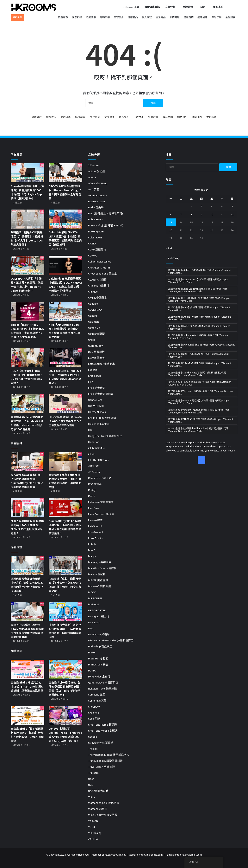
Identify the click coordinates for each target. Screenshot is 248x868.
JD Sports (94, 472)
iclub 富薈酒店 (97, 448)
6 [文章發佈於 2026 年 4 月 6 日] (171, 214)
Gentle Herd (95, 400)
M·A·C (92, 550)
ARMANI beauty (97, 195)
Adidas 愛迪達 (97, 171)
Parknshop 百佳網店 (100, 646)
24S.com (93, 165)
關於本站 (218, 7)
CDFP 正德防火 (97, 249)
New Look (94, 622)
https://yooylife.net (115, 855)
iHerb (91, 454)
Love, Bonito (95, 538)
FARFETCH (95, 376)
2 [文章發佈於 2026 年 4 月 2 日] (201, 207)
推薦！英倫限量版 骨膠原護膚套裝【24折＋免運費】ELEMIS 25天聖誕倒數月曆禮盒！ (27, 527)
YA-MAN (93, 821)
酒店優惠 (91, 17)
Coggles (93, 304)
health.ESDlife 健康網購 (102, 418)
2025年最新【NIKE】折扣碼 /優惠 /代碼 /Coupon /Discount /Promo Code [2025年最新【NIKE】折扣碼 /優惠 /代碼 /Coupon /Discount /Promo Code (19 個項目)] (199, 355)
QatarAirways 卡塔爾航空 (103, 683)
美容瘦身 (119, 17)
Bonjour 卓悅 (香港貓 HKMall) (106, 225)
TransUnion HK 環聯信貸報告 (105, 761)
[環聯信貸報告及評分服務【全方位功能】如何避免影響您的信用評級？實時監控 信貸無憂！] (28, 565)
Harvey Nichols (97, 412)
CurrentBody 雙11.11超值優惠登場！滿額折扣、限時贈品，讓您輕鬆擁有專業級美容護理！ (65, 527)
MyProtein (94, 604)
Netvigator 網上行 (99, 616)
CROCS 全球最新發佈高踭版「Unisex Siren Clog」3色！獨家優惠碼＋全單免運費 (65, 192)
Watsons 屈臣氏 (98, 809)
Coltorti (93, 316)
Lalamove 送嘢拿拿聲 (101, 502)
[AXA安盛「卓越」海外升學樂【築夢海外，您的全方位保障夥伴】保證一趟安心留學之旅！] (65, 565)
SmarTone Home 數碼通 (102, 725)
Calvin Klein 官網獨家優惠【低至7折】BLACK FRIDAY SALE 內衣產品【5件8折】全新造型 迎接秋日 (65, 285)
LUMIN (92, 544)
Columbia (94, 322)
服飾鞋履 (175, 17)
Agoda (92, 177)
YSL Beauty (95, 833)
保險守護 (216, 17)
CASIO (92, 243)
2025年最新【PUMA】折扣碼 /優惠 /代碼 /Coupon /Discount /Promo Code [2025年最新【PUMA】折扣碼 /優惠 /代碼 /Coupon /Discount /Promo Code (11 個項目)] (199, 365)
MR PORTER (95, 598)
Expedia (93, 370)
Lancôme (94, 508)
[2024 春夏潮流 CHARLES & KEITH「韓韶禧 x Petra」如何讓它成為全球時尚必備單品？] (65, 358)
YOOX (92, 827)
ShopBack (94, 707)
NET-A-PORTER (97, 610)
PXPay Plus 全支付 (99, 677)
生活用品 (161, 17)
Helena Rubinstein (99, 424)
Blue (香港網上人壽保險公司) (105, 213)
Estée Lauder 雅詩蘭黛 (102, 364)
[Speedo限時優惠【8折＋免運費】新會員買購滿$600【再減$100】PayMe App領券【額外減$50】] (28, 173)
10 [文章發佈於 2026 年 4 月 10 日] (212, 214)
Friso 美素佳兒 (97, 388)
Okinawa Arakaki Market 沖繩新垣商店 (111, 640)
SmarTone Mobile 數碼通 (103, 731)
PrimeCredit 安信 (98, 664)
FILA (91, 382)
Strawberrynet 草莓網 (101, 743)
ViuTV (92, 797)
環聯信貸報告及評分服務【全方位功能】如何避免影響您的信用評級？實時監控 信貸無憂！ (27, 585)
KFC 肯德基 (95, 484)
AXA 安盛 (94, 189)
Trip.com (93, 773)
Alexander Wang (98, 183)
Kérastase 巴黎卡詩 (100, 478)
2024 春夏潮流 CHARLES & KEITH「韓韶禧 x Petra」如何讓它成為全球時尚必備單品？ (65, 377)
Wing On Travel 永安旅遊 (103, 815)
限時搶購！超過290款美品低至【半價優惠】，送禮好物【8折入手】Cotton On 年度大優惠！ (27, 238)
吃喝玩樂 (105, 17)
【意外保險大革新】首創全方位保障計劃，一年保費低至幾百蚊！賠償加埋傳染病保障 (65, 631)
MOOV (92, 592)
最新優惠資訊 (152, 7)
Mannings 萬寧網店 (100, 562)
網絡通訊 (202, 17)
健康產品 (133, 17)
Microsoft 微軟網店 (100, 586)
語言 (203, 7)
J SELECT (94, 466)
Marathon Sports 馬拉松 (102, 568)
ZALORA (93, 839)
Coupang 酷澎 (96, 334)
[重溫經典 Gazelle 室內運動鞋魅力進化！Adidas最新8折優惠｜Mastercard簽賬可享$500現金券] (28, 404)
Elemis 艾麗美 (96, 358)
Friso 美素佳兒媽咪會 (101, 394)
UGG (91, 785)
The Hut (93, 749)
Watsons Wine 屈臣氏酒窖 (104, 803)
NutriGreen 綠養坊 (99, 634)
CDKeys (93, 256)
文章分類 (170, 7)
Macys (92, 556)
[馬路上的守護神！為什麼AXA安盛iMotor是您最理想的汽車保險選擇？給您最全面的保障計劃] (28, 612)
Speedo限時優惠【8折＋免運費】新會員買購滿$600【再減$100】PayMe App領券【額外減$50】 (27, 192)
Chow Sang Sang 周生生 (102, 274)
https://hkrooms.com (151, 855)
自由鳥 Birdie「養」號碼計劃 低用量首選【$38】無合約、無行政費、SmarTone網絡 (27, 735)
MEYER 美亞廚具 (98, 580)
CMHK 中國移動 (98, 298)
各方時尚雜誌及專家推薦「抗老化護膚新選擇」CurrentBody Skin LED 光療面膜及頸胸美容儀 (27, 481)
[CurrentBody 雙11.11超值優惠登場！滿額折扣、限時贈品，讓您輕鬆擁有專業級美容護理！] (65, 508)
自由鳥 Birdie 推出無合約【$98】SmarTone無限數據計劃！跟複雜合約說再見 (27, 686)
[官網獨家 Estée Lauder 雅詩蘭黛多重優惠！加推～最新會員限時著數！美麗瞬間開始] (65, 461)
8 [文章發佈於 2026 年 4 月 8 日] (191, 214)
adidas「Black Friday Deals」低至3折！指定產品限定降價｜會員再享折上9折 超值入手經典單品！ (27, 331)
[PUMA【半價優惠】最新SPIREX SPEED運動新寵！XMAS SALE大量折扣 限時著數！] (28, 358)
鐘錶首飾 (189, 17)
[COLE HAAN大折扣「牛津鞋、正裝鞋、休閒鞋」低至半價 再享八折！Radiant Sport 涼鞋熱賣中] (28, 265)
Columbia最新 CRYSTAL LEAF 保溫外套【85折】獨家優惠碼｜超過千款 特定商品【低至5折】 (65, 238)
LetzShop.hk (95, 526)
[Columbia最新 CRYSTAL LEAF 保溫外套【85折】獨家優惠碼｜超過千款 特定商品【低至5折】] (65, 219)
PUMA (92, 670)
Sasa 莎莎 (94, 719)
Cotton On (94, 328)
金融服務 (230, 17)
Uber (91, 779)
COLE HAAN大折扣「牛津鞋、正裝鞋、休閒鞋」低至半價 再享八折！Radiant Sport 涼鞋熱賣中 (27, 285)
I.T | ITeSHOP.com (99, 460)
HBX (91, 430)
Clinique (93, 292)
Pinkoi (92, 652)
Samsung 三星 (97, 695)
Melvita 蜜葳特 (97, 574)
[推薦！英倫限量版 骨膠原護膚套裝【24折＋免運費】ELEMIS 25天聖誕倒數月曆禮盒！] (28, 508)
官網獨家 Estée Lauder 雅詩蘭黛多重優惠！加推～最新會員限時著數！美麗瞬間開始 (65, 481)
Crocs (92, 340)
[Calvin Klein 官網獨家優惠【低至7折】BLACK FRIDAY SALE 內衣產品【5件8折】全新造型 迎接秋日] (65, 265)
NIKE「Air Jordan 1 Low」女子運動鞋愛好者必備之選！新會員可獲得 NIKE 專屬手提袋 (65, 331)
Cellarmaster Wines (100, 262)
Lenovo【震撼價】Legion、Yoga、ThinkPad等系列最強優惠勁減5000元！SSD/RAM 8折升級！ (65, 735)
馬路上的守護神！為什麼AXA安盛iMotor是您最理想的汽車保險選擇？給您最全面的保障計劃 (27, 631)
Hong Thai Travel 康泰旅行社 (105, 436)
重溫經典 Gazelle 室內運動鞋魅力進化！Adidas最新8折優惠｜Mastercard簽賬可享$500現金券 (27, 423)
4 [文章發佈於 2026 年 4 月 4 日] (222, 207)
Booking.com (96, 231)
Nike (91, 628)
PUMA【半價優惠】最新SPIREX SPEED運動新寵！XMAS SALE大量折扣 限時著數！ (27, 377)
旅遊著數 (63, 17)
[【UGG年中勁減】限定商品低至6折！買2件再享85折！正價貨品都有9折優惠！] (65, 404)
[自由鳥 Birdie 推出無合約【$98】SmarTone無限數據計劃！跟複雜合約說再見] (28, 669)
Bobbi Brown (96, 219)
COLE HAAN (95, 310)
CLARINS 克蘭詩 (98, 280)
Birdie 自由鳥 (96, 207)
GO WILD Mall (96, 406)
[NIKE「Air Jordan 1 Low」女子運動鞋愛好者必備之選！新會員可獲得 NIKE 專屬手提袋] (65, 311)
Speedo (93, 737)
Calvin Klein (95, 237)
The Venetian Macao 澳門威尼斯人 (109, 755)
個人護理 (147, 17)
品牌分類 (188, 7)
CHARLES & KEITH (99, 268)
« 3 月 (169, 248)
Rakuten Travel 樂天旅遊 (102, 689)
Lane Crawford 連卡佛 (101, 514)
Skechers (94, 713)
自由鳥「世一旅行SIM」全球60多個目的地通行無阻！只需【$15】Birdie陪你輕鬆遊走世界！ (65, 688)
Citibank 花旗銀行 (99, 286)
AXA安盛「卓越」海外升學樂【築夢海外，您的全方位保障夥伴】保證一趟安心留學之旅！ (65, 585)
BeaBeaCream (96, 201)
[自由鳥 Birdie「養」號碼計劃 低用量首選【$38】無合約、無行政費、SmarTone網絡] (28, 715)
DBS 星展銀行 (96, 352)
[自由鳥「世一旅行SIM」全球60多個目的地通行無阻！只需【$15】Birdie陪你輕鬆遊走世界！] (65, 669)
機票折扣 (77, 17)
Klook (91, 496)
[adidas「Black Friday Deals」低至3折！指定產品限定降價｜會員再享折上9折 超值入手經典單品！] (28, 311)
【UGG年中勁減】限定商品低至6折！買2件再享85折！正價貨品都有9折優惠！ (65, 421)
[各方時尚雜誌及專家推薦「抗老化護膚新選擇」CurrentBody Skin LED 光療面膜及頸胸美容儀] (28, 461)
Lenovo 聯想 (95, 520)
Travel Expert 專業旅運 (102, 767)
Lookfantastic (96, 532)
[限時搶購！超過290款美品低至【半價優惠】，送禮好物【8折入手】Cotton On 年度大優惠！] (28, 219)
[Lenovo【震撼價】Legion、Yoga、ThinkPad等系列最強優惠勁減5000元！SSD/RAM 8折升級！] (65, 715)
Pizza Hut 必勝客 (98, 658)
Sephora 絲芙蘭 (97, 701)
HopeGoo (94, 442)
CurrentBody (95, 346)
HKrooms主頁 (131, 7)
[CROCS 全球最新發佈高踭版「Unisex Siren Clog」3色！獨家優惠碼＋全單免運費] (65, 173)
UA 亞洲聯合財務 (98, 791)
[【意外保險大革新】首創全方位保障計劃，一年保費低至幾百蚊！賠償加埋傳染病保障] (65, 612)
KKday (92, 490)
